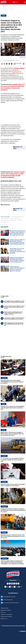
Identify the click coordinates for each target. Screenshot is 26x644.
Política (4, 16)
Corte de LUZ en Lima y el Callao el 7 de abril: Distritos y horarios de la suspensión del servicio (14, 307)
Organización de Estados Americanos (9, 220)
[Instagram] (14, 584)
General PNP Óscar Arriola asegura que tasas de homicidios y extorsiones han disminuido (17, 251)
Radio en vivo (4, 619)
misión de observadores (15, 219)
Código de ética (5, 608)
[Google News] (16, 584)
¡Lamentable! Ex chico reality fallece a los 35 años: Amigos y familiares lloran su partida (14, 302)
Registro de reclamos (6, 610)
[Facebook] (8, 584)
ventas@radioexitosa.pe (10, 597)
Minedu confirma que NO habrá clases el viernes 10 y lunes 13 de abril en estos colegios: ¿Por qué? (13, 313)
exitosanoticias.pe (8, 600)
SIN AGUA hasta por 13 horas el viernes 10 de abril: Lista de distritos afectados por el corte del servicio (13, 536)
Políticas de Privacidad (6, 617)
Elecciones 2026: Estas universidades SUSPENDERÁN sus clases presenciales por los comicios (12, 382)
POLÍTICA (20, 220)
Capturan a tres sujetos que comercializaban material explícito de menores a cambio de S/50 (12, 408)
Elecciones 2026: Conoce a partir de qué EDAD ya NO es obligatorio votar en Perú (13, 485)
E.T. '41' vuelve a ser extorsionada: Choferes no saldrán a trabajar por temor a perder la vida (12, 460)
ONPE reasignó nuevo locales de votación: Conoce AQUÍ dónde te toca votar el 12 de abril (14, 324)
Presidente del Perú (5, 222)
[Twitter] (10, 584)
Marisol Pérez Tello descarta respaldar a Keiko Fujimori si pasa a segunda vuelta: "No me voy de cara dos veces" (17, 233)
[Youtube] (12, 584)
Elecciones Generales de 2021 (18, 217)
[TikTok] (18, 584)
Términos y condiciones (6, 614)
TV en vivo (3, 612)
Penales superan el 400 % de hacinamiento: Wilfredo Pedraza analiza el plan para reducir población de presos (17, 242)
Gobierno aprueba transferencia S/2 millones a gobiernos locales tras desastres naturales (17, 269)
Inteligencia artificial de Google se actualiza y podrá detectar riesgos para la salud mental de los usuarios (13, 510)
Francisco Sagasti (19, 68)
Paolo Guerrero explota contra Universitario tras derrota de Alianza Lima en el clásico (14, 318)
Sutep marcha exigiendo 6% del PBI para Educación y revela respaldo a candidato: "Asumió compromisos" (17, 260)
